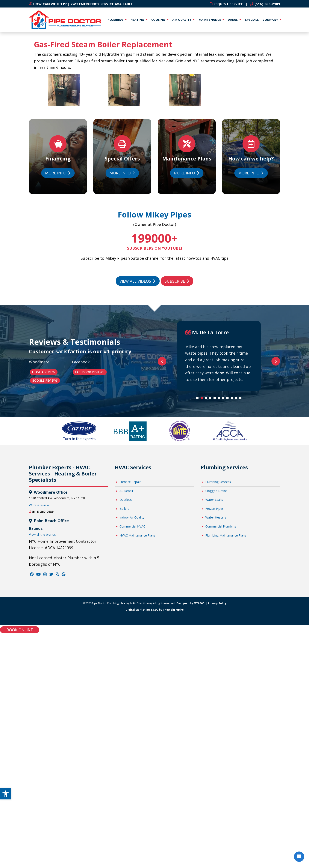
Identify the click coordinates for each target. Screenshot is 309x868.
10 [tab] (237, 634)
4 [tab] (211, 634)
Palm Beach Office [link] (51, 755)
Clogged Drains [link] (216, 725)
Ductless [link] (126, 734)
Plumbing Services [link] (218, 716)
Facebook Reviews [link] (90, 489)
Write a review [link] (39, 740)
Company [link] (271, 20)
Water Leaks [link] (214, 734)
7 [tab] (224, 634)
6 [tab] (220, 634)
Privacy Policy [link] (217, 838)
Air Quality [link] (182, 20)
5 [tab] (216, 634)
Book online (20, 864)
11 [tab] (241, 634)
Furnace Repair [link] (130, 716)
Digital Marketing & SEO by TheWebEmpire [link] (155, 844)
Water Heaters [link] (216, 752)
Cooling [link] (159, 20)
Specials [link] (252, 20)
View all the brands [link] (42, 769)
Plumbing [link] (116, 20)
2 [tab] (203, 634)
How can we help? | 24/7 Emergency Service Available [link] (81, 4)
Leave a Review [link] (44, 489)
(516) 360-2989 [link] (265, 4)
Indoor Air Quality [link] (132, 752)
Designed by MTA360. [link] (191, 838)
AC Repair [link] (126, 725)
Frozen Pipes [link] (214, 743)
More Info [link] (58, 173)
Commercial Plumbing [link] (221, 761)
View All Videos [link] (137, 281)
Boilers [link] (124, 743)
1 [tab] (198, 634)
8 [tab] (229, 634)
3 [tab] (207, 634)
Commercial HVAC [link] (132, 761)
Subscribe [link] (177, 281)
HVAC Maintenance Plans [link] (137, 770)
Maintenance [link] (210, 20)
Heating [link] (138, 20)
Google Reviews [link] (45, 498)
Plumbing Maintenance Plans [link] (226, 770)
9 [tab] (233, 634)
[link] (6, 794)
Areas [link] (233, 20)
